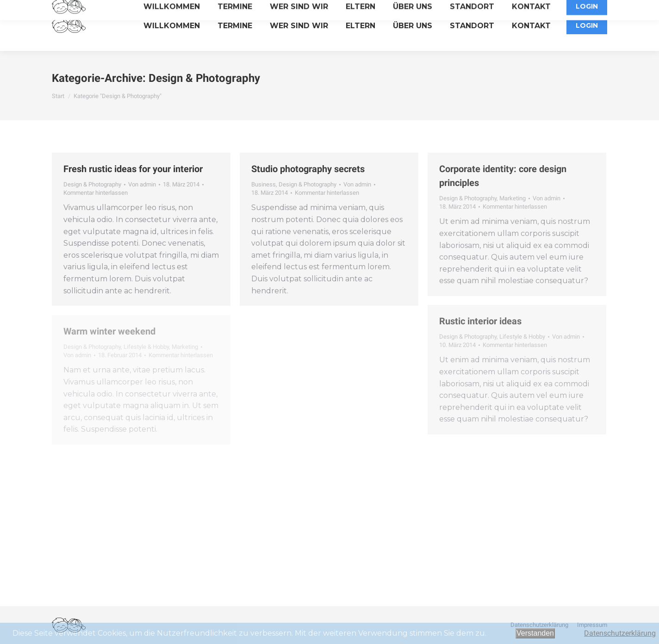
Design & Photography (92, 184)
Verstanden (535, 633)
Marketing (513, 198)
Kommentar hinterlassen (96, 193)
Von (142, 184)
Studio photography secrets (308, 169)
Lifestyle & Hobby (522, 337)
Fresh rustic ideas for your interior (133, 169)
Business (264, 184)
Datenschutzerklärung (620, 633)
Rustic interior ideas (480, 321)
